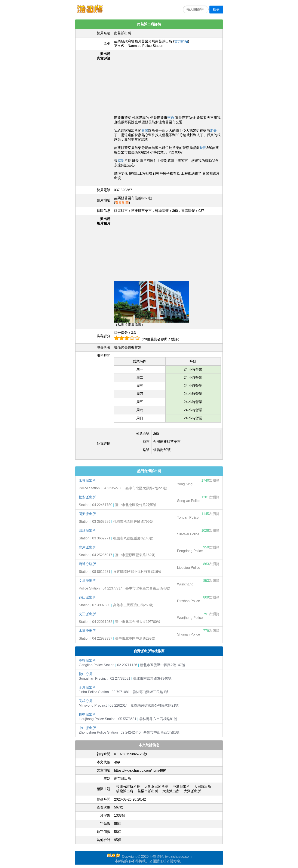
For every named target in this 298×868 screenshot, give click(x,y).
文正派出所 (87, 614)
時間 (203, 148)
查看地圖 (122, 203)
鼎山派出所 (87, 597)
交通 (171, 118)
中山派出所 (87, 728)
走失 (213, 130)
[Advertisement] (167, 82)
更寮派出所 (87, 660)
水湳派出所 (87, 631)
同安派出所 (87, 514)
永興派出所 (87, 480)
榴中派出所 (87, 714)
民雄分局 (86, 701)
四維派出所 (87, 531)
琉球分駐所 (87, 564)
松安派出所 (87, 497)
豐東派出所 (87, 547)
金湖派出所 (87, 687)
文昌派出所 (87, 581)
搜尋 (216, 9)
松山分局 (86, 674)
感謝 (121, 161)
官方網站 (181, 41)
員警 (145, 130)
